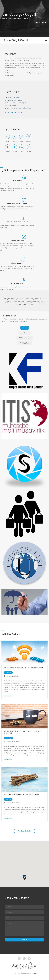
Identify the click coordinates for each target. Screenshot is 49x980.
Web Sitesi (25, 333)
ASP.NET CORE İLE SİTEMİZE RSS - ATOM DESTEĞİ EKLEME (24, 668)
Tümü (25, 328)
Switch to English (32, 973)
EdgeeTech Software (25, 108)
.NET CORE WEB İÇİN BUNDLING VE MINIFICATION (21, 794)
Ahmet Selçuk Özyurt (13, 676)
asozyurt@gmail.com (16, 100)
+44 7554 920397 (15, 97)
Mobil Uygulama (25, 343)
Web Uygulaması (25, 338)
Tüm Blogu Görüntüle (24, 831)
